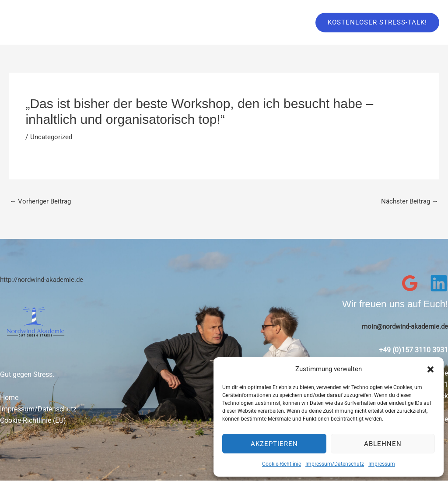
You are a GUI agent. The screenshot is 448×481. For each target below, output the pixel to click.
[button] (430, 369)
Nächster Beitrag (408, 202)
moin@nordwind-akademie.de (402, 327)
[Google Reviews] (410, 284)
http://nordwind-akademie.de (45, 280)
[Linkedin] (439, 284)
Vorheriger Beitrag (42, 202)
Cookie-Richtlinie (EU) (33, 421)
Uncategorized (52, 137)
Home (9, 398)
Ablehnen (383, 444)
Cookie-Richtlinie (282, 464)
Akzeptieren (274, 444)
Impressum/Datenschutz (335, 464)
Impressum (382, 464)
